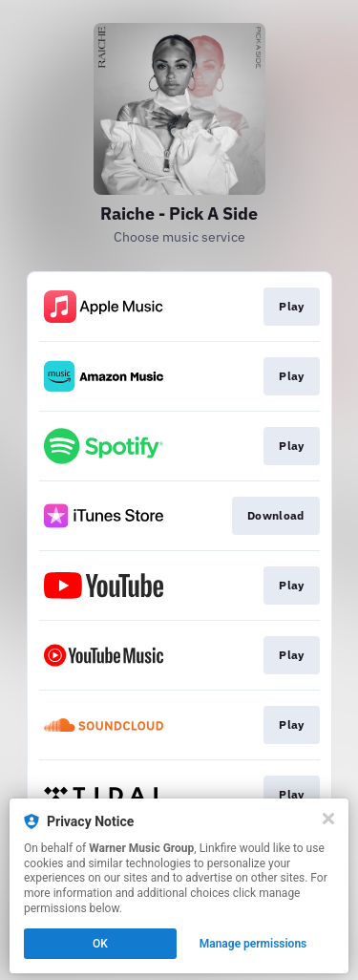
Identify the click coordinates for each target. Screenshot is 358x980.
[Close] (328, 819)
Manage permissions (253, 944)
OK (100, 944)
